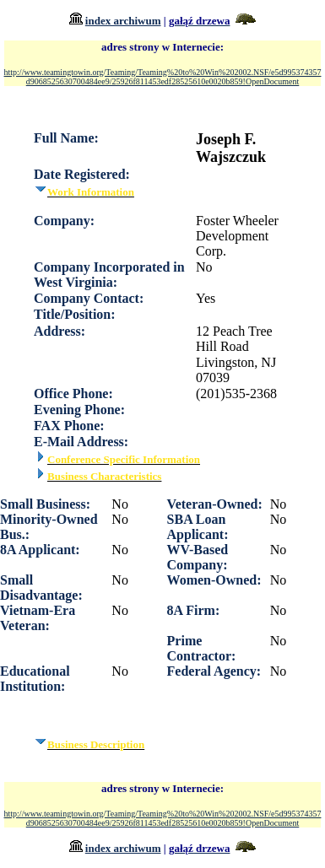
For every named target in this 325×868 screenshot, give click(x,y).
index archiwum (123, 21)
